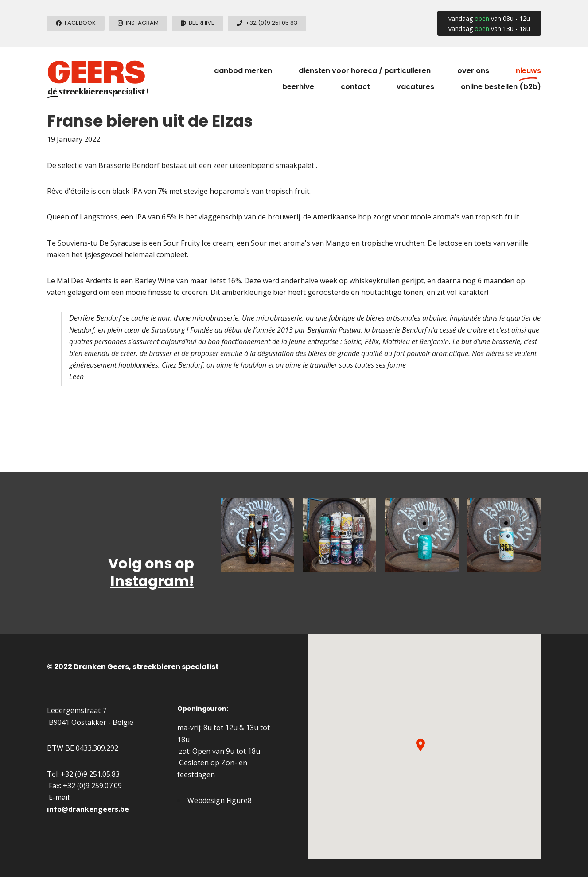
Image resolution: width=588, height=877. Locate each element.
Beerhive (298, 87)
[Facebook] (76, 23)
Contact (355, 87)
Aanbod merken (243, 71)
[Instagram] (138, 23)
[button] (421, 745)
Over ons (473, 71)
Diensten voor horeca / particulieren (365, 71)
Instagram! (152, 581)
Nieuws (528, 71)
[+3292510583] (267, 23)
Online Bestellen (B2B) (501, 87)
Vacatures (415, 87)
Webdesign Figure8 (220, 800)
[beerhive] (198, 23)
